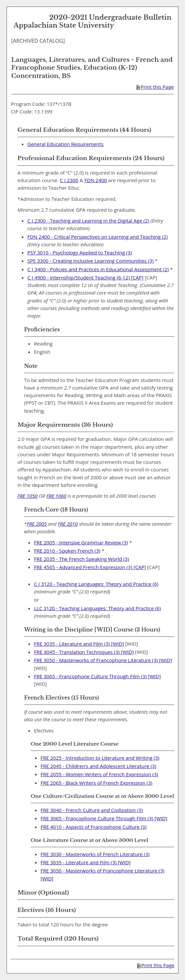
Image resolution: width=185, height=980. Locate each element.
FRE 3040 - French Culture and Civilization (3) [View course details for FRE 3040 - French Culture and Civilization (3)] (92, 810)
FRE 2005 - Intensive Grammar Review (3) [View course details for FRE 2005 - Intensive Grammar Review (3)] (81, 542)
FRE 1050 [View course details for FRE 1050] (27, 496)
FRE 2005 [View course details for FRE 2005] (37, 524)
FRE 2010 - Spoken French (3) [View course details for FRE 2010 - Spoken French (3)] (67, 551)
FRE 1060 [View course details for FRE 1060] (56, 496)
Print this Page (155, 87)
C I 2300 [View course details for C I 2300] (69, 180)
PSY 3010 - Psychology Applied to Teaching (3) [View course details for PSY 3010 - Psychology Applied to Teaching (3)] (80, 252)
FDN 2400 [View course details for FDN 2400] (96, 180)
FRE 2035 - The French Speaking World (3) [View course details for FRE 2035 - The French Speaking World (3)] (81, 559)
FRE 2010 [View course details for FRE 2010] (68, 524)
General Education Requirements (65, 144)
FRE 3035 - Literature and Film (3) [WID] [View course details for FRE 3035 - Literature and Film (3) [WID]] (79, 644)
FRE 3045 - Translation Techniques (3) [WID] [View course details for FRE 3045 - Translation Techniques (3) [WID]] (84, 652)
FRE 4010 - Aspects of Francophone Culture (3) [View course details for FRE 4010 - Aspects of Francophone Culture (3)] (93, 827)
